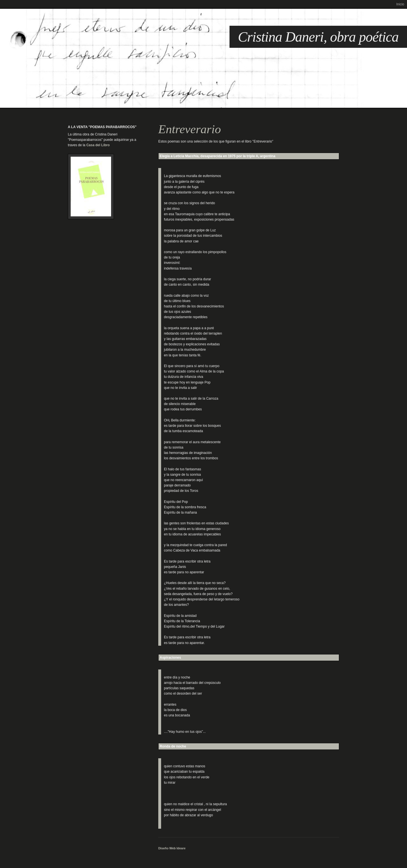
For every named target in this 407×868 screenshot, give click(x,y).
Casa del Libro (98, 145)
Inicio (400, 4)
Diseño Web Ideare (172, 848)
